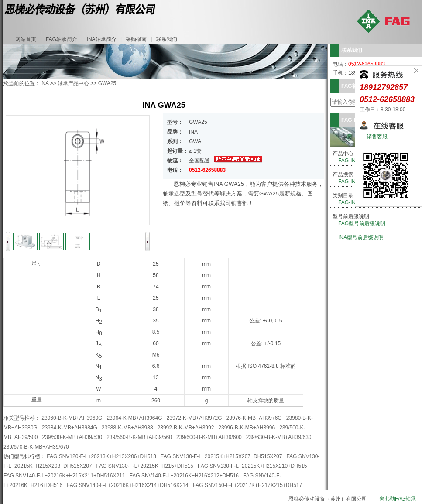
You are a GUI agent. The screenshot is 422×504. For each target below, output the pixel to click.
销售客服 (376, 137)
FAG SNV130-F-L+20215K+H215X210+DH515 (252, 466)
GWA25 (107, 83)
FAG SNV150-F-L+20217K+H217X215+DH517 (248, 485)
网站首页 (26, 39)
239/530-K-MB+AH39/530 (72, 437)
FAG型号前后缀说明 (362, 223)
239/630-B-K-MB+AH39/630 (279, 437)
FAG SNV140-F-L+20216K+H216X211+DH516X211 (64, 476)
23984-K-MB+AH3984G (70, 428)
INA (44, 83)
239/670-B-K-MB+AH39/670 (36, 447)
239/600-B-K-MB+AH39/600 (209, 437)
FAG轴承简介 (62, 39)
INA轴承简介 (102, 39)
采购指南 (136, 39)
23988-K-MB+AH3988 (127, 428)
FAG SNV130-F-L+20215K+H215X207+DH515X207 (221, 456)
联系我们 (167, 39)
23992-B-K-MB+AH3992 (186, 428)
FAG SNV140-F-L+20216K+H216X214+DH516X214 (128, 485)
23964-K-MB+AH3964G (134, 418)
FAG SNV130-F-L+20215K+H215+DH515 (145, 466)
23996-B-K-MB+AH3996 (247, 428)
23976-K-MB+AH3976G (254, 418)
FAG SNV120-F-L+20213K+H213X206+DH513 (101, 456)
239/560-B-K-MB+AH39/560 (139, 437)
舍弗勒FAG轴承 (398, 499)
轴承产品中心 (73, 83)
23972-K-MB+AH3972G (194, 418)
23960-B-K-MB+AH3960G (72, 418)
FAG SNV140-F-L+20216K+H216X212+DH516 (184, 476)
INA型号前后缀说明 (361, 237)
